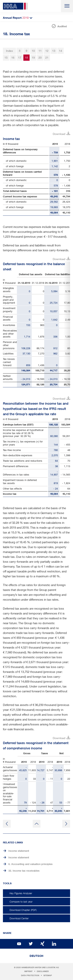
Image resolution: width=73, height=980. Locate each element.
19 (33, 58)
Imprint (28, 971)
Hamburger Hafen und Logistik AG (40, 967)
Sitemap (48, 975)
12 (47, 51)
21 (47, 58)
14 (61, 51)
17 (20, 58)
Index (9, 51)
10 (33, 51)
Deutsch (36, 956)
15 (6, 58)
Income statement (19, 851)
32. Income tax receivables (24, 871)
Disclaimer (43, 971)
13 (54, 51)
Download (59, 134)
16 (13, 58)
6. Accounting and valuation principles (30, 864)
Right (67, 324)
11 (40, 51)
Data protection (30, 975)
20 (40, 58)
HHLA (15, 6)
